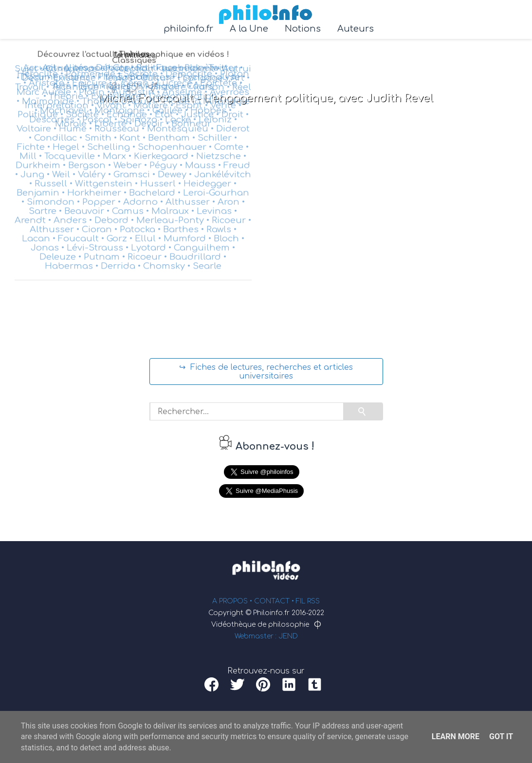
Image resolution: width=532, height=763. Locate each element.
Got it (501, 736)
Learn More (456, 736)
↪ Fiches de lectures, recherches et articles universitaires (266, 372)
